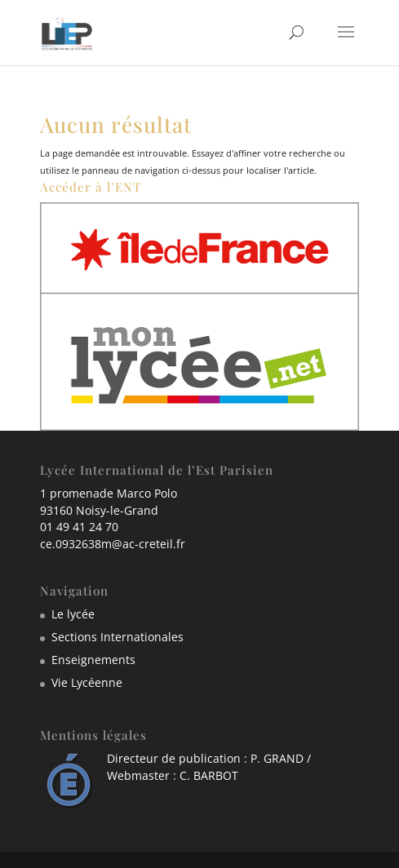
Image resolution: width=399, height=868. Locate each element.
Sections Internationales (117, 637)
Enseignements (93, 660)
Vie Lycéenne (87, 682)
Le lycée (73, 614)
